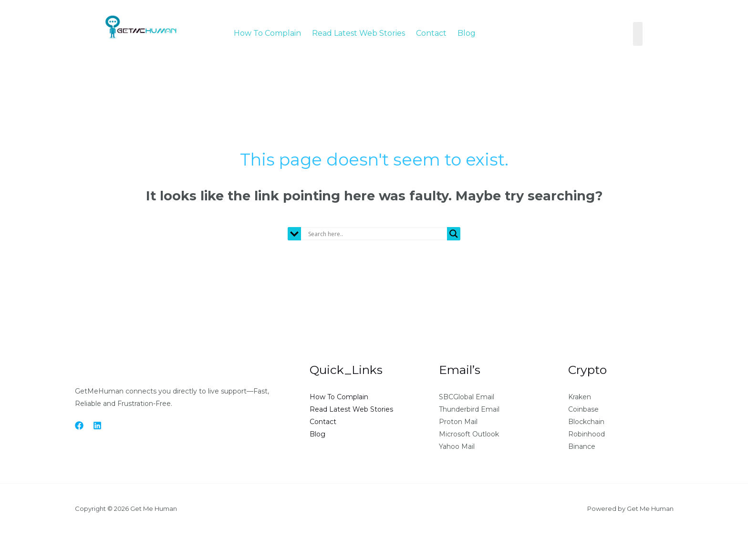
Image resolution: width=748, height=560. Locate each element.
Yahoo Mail (457, 446)
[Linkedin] (97, 425)
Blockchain (586, 422)
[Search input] (376, 234)
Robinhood (587, 434)
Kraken (580, 397)
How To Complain (267, 32)
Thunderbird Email (469, 409)
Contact (431, 32)
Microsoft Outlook (469, 434)
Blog (467, 32)
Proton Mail (458, 422)
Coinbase (583, 409)
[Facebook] (79, 425)
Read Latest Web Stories (358, 32)
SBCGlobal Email (467, 397)
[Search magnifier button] (454, 234)
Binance (582, 446)
